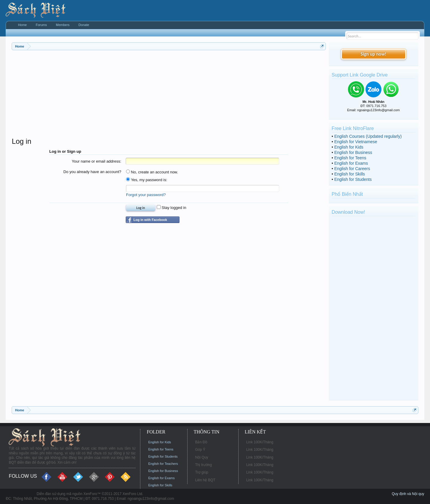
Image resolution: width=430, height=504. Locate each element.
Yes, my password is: (147, 180)
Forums (41, 25)
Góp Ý (200, 450)
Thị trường (203, 465)
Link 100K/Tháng (260, 442)
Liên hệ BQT (205, 480)
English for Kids (349, 147)
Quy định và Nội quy (408, 494)
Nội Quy (202, 457)
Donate (84, 25)
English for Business (353, 152)
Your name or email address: (96, 161)
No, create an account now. (152, 172)
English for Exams (351, 163)
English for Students (353, 179)
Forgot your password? (146, 195)
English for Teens (350, 158)
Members (63, 25)
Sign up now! (373, 54)
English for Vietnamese (356, 142)
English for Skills (350, 174)
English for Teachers (163, 464)
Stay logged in (172, 208)
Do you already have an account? (92, 172)
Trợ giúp (202, 472)
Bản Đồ (201, 442)
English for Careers (352, 169)
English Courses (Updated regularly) (368, 136)
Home (22, 25)
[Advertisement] (169, 95)
